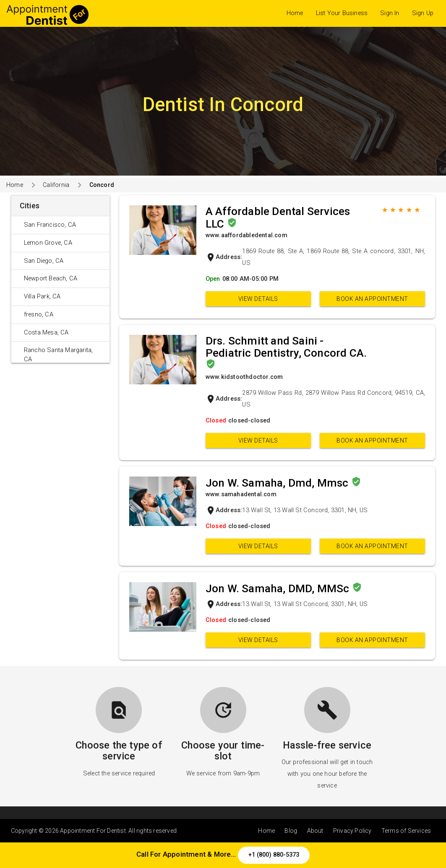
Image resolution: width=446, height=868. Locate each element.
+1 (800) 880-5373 (274, 855)
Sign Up (423, 13)
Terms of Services (406, 831)
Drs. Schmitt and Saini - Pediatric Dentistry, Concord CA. (286, 347)
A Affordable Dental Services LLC (278, 218)
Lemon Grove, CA (48, 243)
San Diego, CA (44, 261)
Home (295, 13)
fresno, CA (39, 315)
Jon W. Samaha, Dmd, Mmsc (278, 483)
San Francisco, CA (50, 225)
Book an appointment (372, 299)
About (315, 831)
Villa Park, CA (42, 297)
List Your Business (342, 13)
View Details (258, 299)
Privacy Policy (352, 831)
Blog (291, 831)
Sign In (390, 13)
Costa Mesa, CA (46, 333)
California (56, 185)
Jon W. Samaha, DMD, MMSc (279, 588)
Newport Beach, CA (51, 279)
